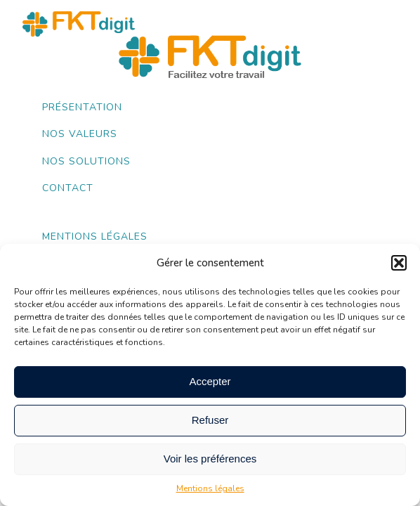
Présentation (82, 107)
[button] (399, 263)
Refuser (210, 420)
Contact (68, 188)
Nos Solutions (86, 161)
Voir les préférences (210, 459)
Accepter (210, 381)
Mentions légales (210, 488)
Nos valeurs (80, 134)
